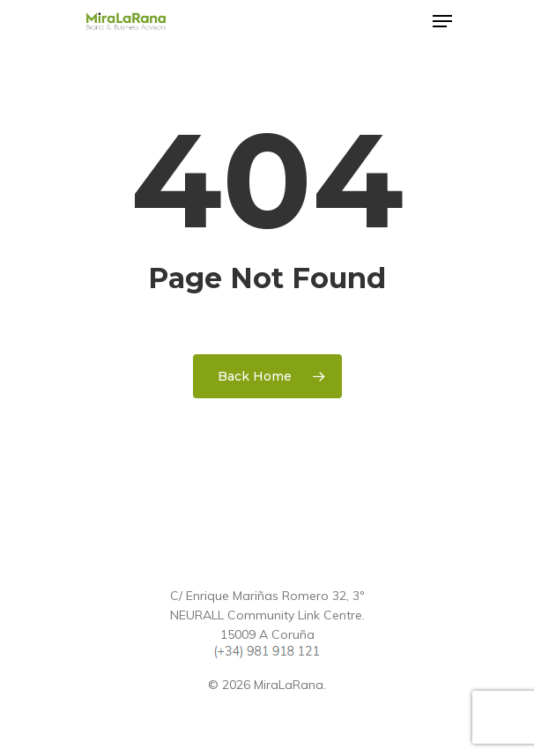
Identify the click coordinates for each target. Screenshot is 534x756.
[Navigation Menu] (442, 21)
